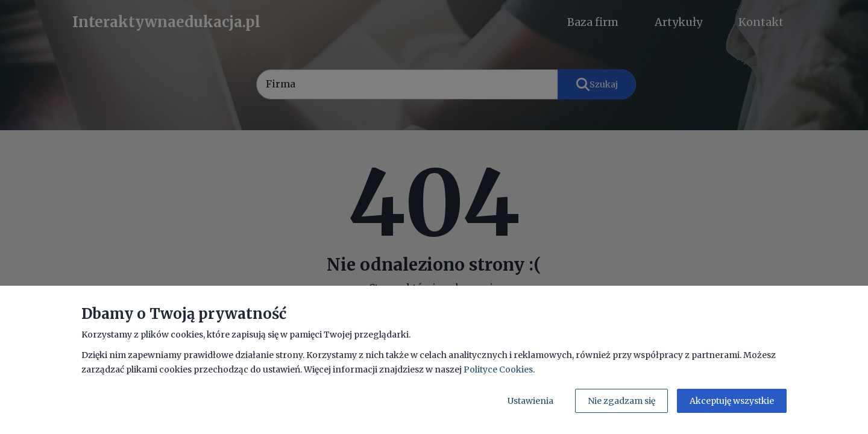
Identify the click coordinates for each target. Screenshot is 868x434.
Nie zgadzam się (621, 401)
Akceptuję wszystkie (732, 401)
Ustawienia (530, 401)
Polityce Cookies (498, 370)
